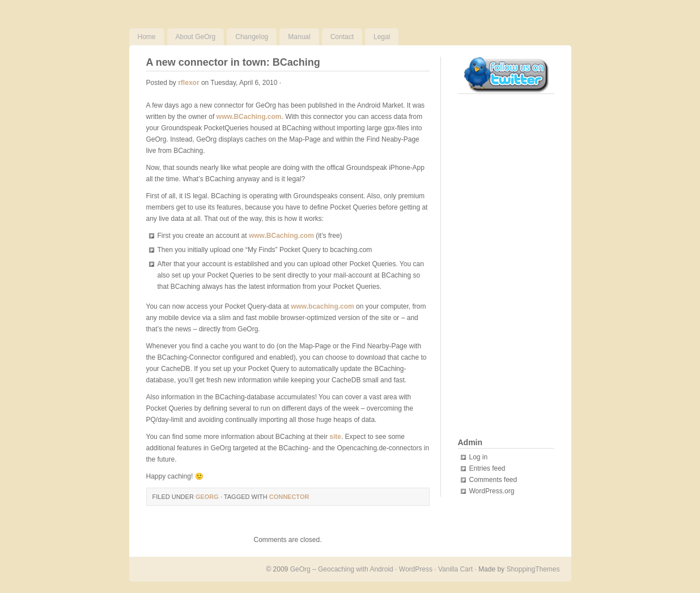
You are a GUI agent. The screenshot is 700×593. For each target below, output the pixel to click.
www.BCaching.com (249, 117)
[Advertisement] (503, 267)
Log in (479, 457)
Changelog (252, 37)
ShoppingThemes (533, 569)
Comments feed (493, 480)
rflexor (188, 83)
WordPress (416, 569)
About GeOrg (196, 37)
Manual (299, 37)
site (335, 437)
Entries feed (487, 468)
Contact (342, 37)
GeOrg (207, 497)
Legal (382, 37)
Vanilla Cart (455, 569)
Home (147, 37)
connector (289, 497)
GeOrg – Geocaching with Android (342, 569)
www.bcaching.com (323, 306)
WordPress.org (492, 491)
